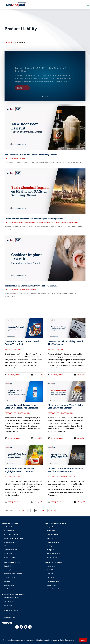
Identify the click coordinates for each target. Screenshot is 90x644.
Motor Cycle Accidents (11, 534)
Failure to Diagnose (53, 542)
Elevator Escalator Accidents (13, 574)
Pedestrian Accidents (10, 550)
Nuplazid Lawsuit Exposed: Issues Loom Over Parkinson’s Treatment (21, 406)
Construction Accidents (11, 598)
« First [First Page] (19, 510)
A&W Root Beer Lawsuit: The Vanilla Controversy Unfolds (31, 155)
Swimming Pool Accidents (12, 570)
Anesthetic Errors (52, 534)
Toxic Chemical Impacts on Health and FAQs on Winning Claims (34, 219)
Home (9, 42)
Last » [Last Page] (53, 510)
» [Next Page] (48, 510)
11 (32, 510)
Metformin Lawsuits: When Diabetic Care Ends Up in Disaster (65, 406)
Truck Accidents (9, 531)
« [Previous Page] (23, 510)
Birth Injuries (51, 531)
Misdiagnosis (51, 546)
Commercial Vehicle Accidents (13, 538)
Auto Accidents (8, 605)
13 (39, 510)
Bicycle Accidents (9, 542)
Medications (25, 413)
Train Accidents (8, 553)
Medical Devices (31, 290)
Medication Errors (52, 538)
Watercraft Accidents (10, 557)
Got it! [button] (83, 640)
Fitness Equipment (53, 589)
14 (43, 510)
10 (29, 510)
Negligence (50, 550)
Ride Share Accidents (10, 546)
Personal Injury (19, 222)
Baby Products (69, 477)
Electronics (50, 577)
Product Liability (19, 159)
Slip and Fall (7, 566)
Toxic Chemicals (56, 222)
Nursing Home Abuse (53, 553)
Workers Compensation (70, 222)
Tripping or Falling (9, 577)
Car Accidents (8, 527)
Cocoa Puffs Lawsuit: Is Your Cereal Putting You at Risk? (22, 343)
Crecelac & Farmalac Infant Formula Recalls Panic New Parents (65, 470)
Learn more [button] (70, 640)
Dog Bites (7, 581)
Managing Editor (14, 375)
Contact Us (7, 614)
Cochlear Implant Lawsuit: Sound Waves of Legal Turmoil (31, 286)
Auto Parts (50, 574)
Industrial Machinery (53, 581)
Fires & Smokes (9, 585)
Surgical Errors (52, 527)
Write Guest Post (9, 618)
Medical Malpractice (31, 222)
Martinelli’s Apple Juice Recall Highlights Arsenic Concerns (19, 470)
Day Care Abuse (52, 557)
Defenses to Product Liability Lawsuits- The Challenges (67, 343)
